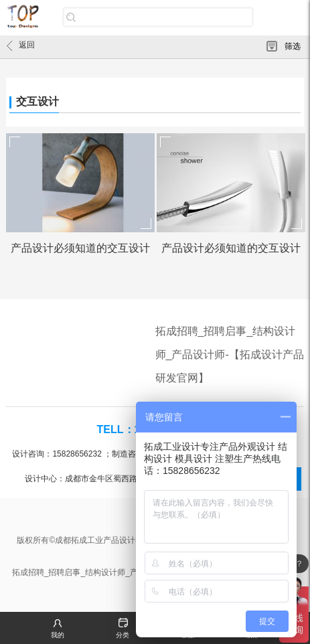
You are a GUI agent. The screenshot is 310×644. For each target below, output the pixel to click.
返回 (21, 46)
